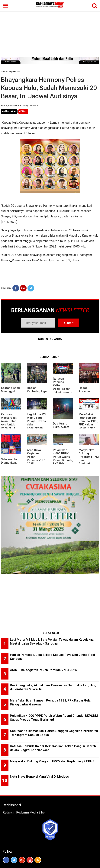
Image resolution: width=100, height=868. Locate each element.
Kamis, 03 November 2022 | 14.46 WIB (19, 106)
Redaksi (8, 812)
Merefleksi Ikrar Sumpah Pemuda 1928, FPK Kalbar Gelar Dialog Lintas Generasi (88, 425)
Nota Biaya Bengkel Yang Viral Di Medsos (39, 776)
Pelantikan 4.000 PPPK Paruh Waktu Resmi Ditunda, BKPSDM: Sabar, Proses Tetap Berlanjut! (63, 462)
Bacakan (9, 111)
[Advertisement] (50, 29)
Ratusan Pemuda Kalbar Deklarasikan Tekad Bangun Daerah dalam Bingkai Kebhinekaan (63, 390)
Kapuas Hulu (15, 72)
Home (4, 72)
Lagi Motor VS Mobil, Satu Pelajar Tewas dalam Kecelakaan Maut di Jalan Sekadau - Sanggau (36, 426)
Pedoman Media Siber (31, 812)
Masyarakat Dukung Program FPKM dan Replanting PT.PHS (52, 761)
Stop (23, 111)
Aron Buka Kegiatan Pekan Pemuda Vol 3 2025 (44, 670)
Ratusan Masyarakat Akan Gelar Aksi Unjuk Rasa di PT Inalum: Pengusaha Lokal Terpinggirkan (10, 428)
